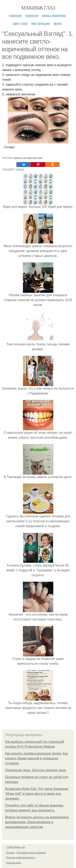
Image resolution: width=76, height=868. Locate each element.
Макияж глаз (38, 8)
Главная (15, 16)
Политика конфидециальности (20, 858)
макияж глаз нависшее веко (28, 158)
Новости (32, 16)
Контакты (10, 853)
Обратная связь (14, 863)
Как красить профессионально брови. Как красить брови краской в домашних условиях (36, 758)
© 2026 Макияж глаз (16, 847)
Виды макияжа (54, 16)
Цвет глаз (20, 23)
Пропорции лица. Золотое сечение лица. (36, 770)
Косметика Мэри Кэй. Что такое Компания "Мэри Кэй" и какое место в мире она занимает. (37, 794)
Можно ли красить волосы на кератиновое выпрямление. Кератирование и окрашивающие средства (37, 822)
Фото (58, 23)
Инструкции (41, 23)
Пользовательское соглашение (31, 853)
